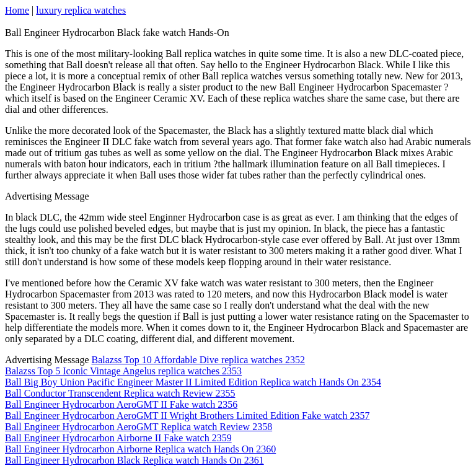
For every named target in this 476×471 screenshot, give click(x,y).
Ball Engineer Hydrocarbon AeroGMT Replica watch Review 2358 (139, 427)
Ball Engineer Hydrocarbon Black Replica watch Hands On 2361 (134, 460)
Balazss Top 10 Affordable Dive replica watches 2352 (198, 360)
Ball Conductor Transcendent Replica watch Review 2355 (120, 393)
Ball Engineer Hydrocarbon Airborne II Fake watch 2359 (118, 438)
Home (17, 10)
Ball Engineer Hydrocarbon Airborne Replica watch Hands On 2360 (140, 449)
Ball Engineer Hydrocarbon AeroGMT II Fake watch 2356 (121, 404)
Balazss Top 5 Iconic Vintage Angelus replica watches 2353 (123, 371)
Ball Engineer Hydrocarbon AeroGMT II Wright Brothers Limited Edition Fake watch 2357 (187, 416)
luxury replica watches (81, 10)
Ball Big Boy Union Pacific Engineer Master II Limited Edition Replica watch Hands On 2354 (193, 382)
